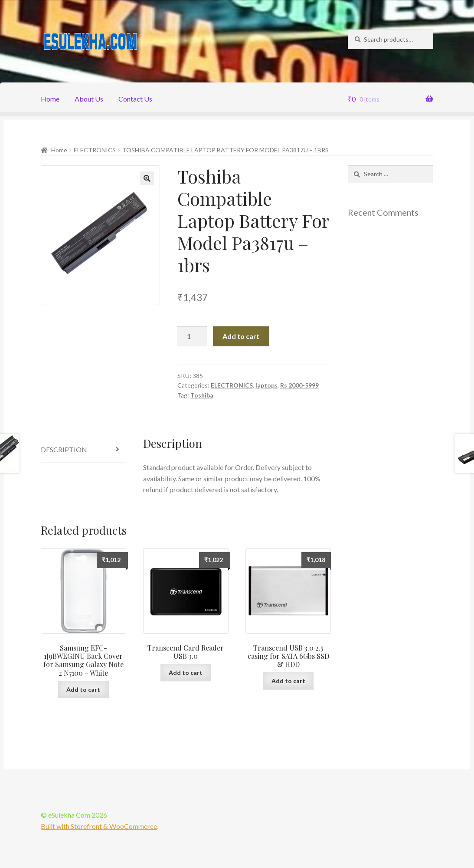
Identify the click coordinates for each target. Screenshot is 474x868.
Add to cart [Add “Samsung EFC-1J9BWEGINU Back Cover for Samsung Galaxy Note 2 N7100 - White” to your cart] (83, 689)
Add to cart (241, 336)
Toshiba (202, 395)
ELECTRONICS (95, 150)
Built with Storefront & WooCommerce (99, 826)
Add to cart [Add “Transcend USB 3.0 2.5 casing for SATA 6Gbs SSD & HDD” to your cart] (288, 681)
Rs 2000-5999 (299, 385)
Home (50, 99)
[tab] (83, 450)
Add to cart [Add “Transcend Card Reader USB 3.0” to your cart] (186, 672)
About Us (89, 99)
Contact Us (135, 99)
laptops (266, 385)
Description (64, 449)
